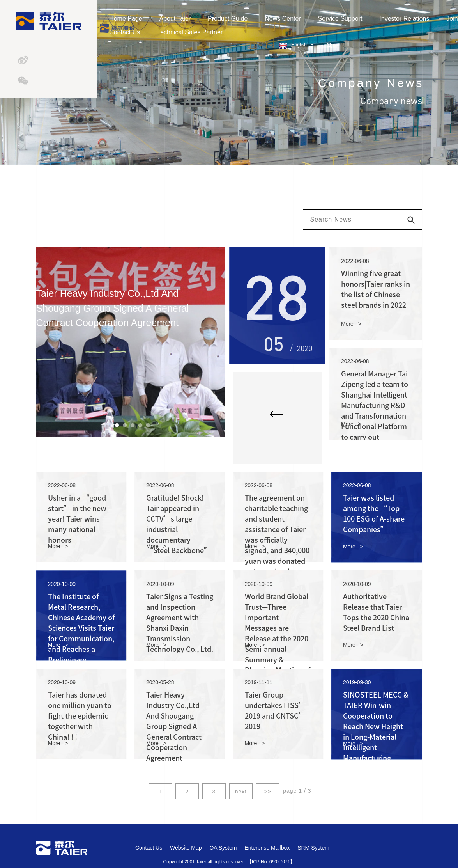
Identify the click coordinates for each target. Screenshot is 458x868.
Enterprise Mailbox (267, 848)
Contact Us (128, 32)
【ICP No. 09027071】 (271, 862)
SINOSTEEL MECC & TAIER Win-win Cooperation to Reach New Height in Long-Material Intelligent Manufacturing (376, 726)
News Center (286, 19)
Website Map (186, 848)
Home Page (129, 19)
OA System (223, 848)
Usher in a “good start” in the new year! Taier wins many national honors (77, 519)
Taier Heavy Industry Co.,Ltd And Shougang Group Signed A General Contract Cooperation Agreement (174, 726)
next (241, 792)
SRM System (313, 848)
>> (268, 792)
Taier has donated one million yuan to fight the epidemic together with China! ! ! (80, 716)
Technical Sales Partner (193, 32)
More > (351, 324)
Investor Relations (407, 19)
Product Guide (231, 19)
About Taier (178, 19)
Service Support (343, 19)
